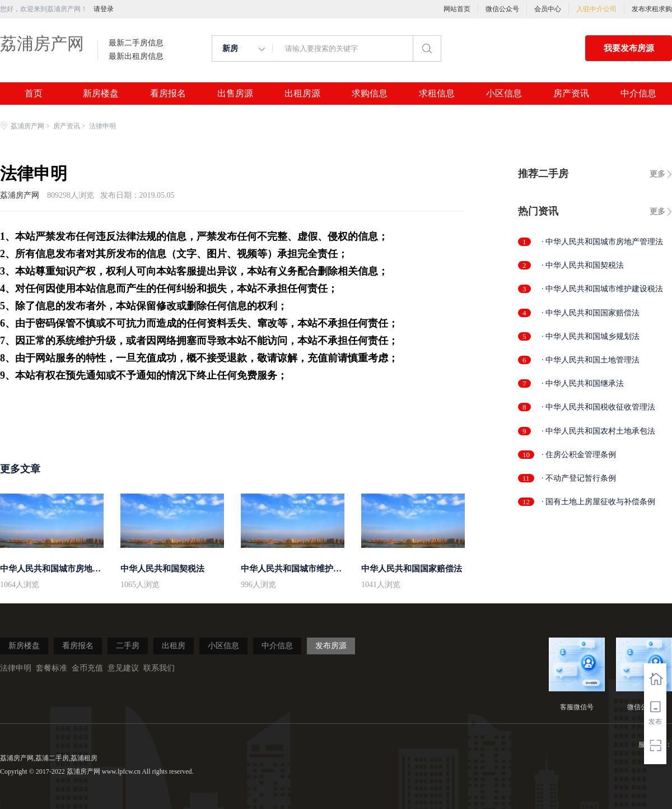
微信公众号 (502, 9)
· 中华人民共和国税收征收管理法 (598, 407)
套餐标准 (52, 668)
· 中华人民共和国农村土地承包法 (598, 431)
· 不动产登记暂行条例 (579, 478)
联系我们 (159, 668)
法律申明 (16, 668)
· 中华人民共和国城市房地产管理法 (602, 242)
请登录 (104, 9)
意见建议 (123, 668)
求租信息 (437, 94)
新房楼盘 (101, 94)
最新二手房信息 (136, 43)
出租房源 (302, 94)
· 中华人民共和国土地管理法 (591, 360)
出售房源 (235, 94)
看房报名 (168, 94)
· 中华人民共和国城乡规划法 (591, 336)
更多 (657, 174)
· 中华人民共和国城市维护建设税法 (602, 289)
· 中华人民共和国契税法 (583, 265)
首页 (34, 94)
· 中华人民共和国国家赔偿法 (591, 313)
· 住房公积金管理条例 (579, 455)
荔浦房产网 (42, 43)
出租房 (174, 646)
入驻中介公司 (596, 9)
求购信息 (370, 94)
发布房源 (331, 646)
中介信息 (638, 94)
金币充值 (87, 668)
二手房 (128, 646)
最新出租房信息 (136, 57)
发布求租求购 (652, 9)
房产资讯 (571, 94)
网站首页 (457, 9)
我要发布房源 (629, 48)
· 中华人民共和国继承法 (583, 383)
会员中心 (548, 9)
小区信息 (504, 94)
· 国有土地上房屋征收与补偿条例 (598, 502)
